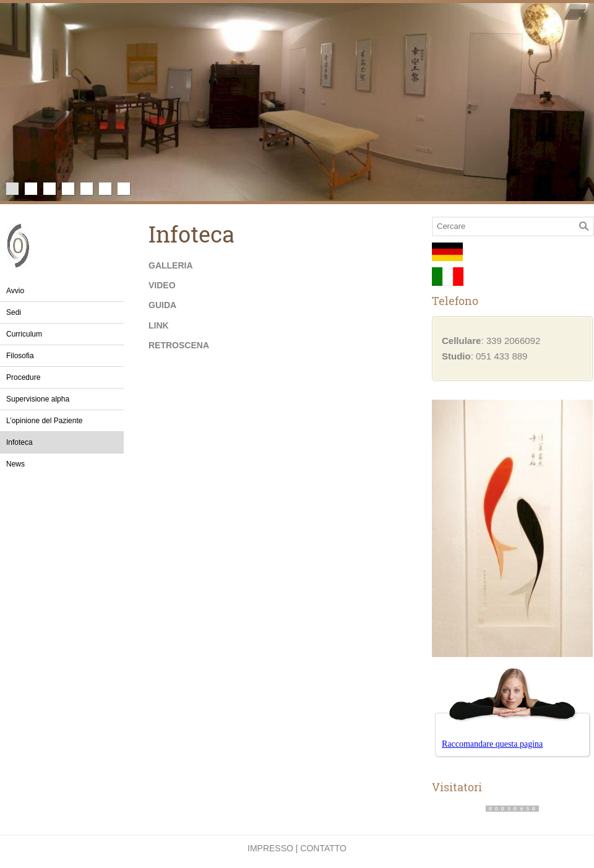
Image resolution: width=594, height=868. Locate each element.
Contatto (323, 848)
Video (162, 285)
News (15, 464)
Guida (162, 305)
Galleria (171, 265)
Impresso (270, 848)
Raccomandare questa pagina (492, 744)
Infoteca (19, 442)
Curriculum (24, 334)
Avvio (15, 291)
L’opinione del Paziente (44, 421)
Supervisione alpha (38, 399)
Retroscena (179, 345)
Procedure (23, 377)
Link (159, 325)
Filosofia (20, 356)
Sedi (14, 312)
